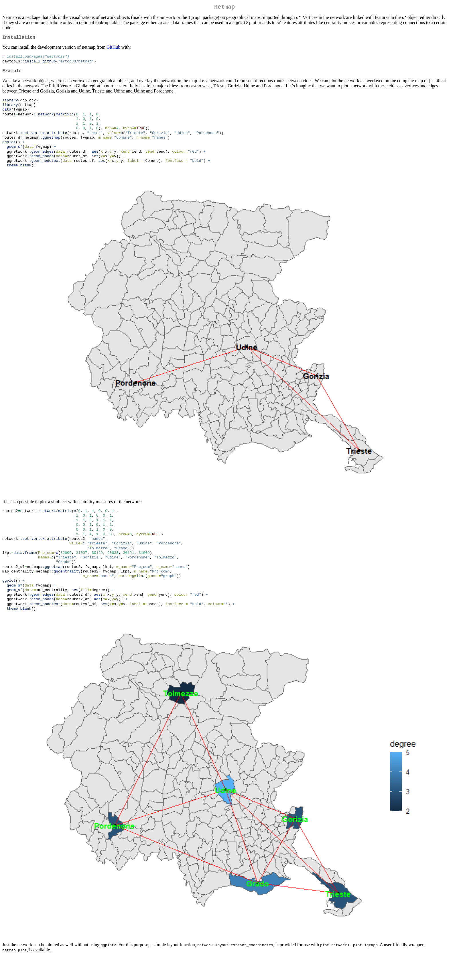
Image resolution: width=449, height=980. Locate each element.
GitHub (113, 49)
